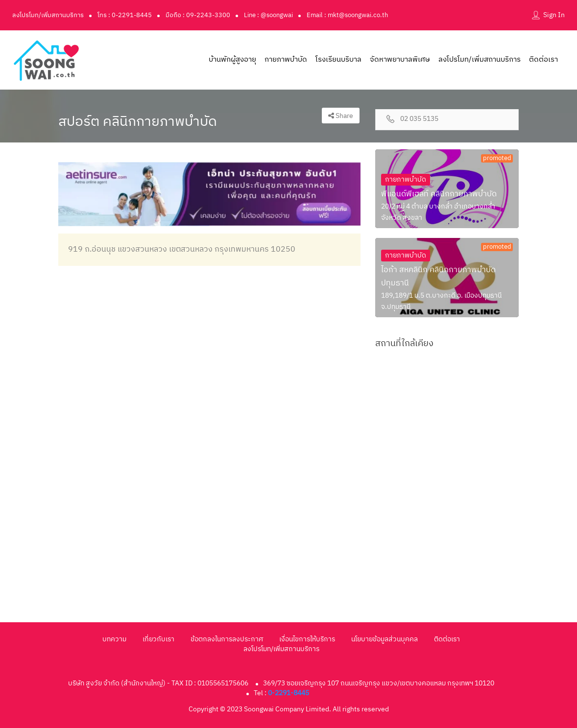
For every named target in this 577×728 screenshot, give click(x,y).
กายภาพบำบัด (286, 59)
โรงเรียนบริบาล (338, 59)
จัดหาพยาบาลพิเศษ (400, 59)
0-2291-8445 (288, 693)
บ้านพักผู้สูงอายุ (232, 59)
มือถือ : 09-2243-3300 (198, 15)
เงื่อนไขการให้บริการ (307, 639)
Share (341, 116)
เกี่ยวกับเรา (158, 639)
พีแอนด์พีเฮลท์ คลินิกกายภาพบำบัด (439, 194)
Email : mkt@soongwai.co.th (347, 15)
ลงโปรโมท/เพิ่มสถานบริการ (48, 15)
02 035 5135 (419, 119)
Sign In (554, 15)
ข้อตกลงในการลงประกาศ (227, 639)
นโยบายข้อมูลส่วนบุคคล (385, 639)
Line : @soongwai (268, 15)
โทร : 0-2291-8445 (125, 15)
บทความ (114, 639)
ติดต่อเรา (543, 59)
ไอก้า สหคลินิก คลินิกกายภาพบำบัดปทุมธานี (438, 277)
